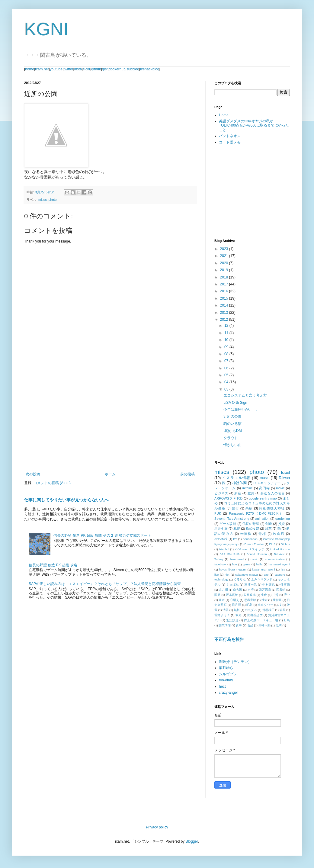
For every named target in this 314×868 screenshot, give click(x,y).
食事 (239, 625)
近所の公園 (232, 416)
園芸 (217, 595)
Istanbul (224, 549)
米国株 (246, 534)
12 (227, 326)
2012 (225, 320)
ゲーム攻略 (228, 524)
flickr (87, 69)
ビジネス (221, 493)
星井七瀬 (221, 529)
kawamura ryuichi (264, 569)
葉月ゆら (226, 668)
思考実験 (250, 600)
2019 (225, 270)
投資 (282, 524)
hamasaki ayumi (279, 564)
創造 (269, 524)
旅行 (235, 508)
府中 (287, 595)
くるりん (240, 579)
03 (227, 389)
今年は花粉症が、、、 (242, 410)
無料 (237, 610)
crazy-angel (228, 693)
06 (227, 368)
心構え (235, 600)
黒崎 (279, 625)
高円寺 (264, 488)
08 (227, 354)
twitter (69, 69)
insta (78, 69)
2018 (225, 277)
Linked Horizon (280, 549)
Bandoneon (250, 539)
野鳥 (287, 620)
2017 (225, 284)
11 (227, 333)
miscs (43, 200)
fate (235, 564)
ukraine (247, 488)
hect (222, 686)
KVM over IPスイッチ (250, 549)
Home (224, 115)
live (216, 575)
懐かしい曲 (232, 445)
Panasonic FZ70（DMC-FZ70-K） (256, 513)
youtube (56, 69)
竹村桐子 (268, 610)
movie (280, 488)
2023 (225, 249)
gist (105, 69)
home (30, 69)
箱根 (283, 610)
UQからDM (233, 431)
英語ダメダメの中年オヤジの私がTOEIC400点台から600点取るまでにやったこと (254, 125)
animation (262, 519)
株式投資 (252, 529)
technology (221, 579)
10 (227, 340)
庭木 (222, 600)
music (265, 478)
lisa (283, 569)
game (247, 564)
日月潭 (237, 605)
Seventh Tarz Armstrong (232, 519)
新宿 (238, 493)
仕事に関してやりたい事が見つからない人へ (66, 500)
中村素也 (269, 585)
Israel (285, 473)
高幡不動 (264, 625)
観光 (239, 615)
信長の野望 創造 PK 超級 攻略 (53, 565)
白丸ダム (251, 610)
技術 (264, 600)
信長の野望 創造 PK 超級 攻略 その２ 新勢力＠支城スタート (102, 535)
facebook (220, 564)
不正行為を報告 (229, 639)
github (96, 69)
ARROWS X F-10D (228, 498)
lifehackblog (150, 69)
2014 (225, 305)
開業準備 (225, 625)
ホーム (110, 474)
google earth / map (263, 498)
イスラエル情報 (236, 478)
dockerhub (117, 69)
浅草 (268, 529)
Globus (285, 544)
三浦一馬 (251, 585)
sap (266, 575)
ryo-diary (226, 680)
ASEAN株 (221, 539)
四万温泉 (265, 590)
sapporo (280, 575)
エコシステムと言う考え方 (245, 395)
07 (227, 361)
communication (275, 559)
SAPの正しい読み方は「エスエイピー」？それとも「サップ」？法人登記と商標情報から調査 (105, 584)
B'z (235, 539)
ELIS (272, 544)
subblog (133, 69)
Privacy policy (157, 827)
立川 (251, 493)
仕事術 (285, 585)
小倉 (264, 595)
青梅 (262, 534)
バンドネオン (230, 136)
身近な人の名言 (273, 493)
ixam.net (42, 69)
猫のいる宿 (232, 424)
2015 (225, 298)
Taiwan (284, 478)
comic (254, 559)
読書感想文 (255, 615)
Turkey (219, 559)
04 (227, 382)
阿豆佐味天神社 (272, 508)
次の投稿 (33, 474)
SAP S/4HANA (230, 554)
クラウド (231, 438)
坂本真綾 (232, 595)
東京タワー (266, 605)
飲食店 (279, 534)
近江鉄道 (232, 620)
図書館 (281, 590)
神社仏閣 (240, 483)
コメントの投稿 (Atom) (52, 483)
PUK (218, 513)
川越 (275, 595)
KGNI (46, 29)
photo (53, 200)
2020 (225, 263)
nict (227, 575)
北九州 (223, 590)
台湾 (251, 590)
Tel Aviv (279, 554)
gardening (283, 519)
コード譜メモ (230, 142)
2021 (225, 256)
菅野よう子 (222, 615)
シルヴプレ (228, 674)
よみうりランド (262, 579)
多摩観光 (250, 595)
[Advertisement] (110, 422)
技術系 (277, 600)
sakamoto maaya (247, 575)
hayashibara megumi (233, 569)
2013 (225, 313)
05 (227, 375)
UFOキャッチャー (267, 483)
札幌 (237, 529)
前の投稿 (187, 474)
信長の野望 (251, 524)
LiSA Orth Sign (235, 403)
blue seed (237, 559)
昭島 (249, 605)
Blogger (192, 841)
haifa (260, 564)
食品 (250, 625)
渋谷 (226, 610)
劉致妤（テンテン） (235, 662)
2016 (225, 291)
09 (227, 347)
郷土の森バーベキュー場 (261, 620)
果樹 (249, 508)
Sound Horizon (257, 554)
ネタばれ (232, 585)
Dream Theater (254, 544)
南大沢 (238, 590)
